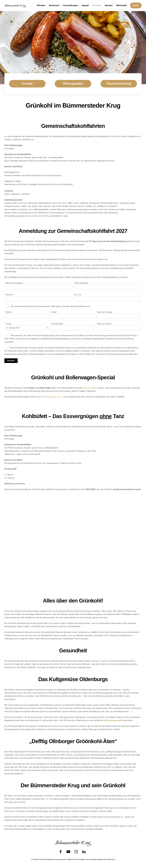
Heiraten (109, 5)
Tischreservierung (119, 84)
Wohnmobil (121, 5)
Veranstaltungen (70, 5)
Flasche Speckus (91, 388)
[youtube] (69, 852)
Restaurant (54, 5)
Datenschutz (72, 859)
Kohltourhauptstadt (113, 720)
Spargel (85, 5)
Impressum (62, 859)
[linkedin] (84, 852)
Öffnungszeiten (73, 84)
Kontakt (27, 84)
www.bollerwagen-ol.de (51, 397)
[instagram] (77, 852)
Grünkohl (97, 5)
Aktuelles (41, 5)
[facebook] (61, 852)
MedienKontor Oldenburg (106, 859)
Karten (136, 5)
